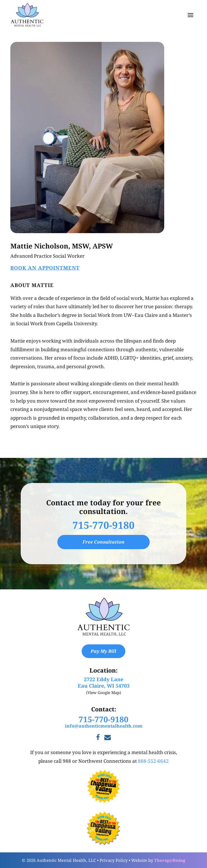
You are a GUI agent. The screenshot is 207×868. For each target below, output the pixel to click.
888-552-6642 (153, 761)
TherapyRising (170, 860)
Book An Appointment (45, 268)
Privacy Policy (114, 860)
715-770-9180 (103, 525)
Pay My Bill (103, 651)
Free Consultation (103, 542)
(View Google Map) (104, 693)
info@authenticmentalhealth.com (104, 726)
